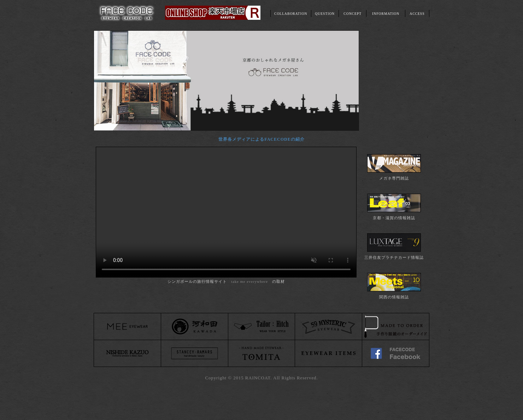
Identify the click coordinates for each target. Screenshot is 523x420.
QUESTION (325, 14)
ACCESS (417, 14)
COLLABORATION (291, 14)
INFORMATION (386, 14)
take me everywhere (249, 282)
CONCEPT (352, 14)
